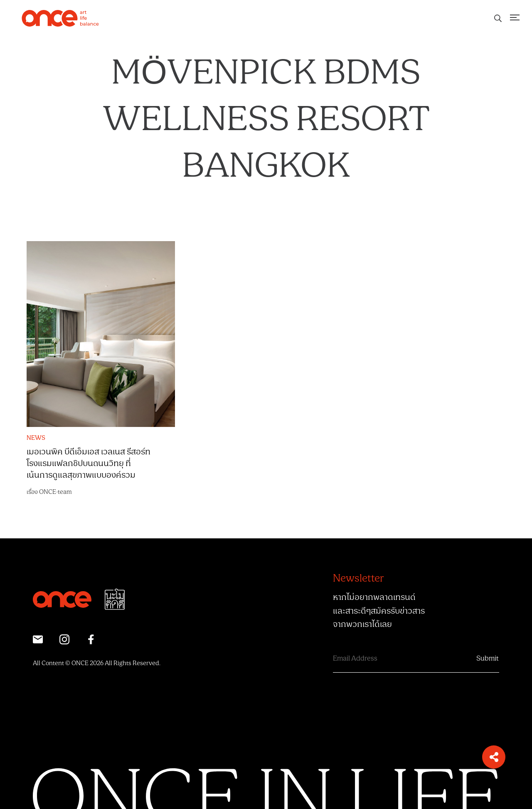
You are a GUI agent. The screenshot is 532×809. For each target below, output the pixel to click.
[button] (494, 757)
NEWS (36, 438)
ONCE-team (55, 492)
